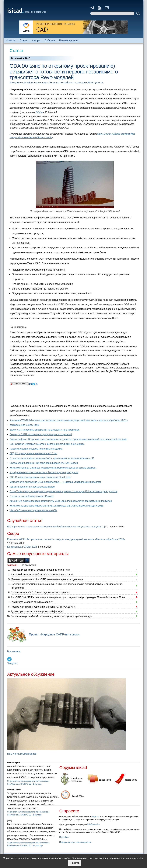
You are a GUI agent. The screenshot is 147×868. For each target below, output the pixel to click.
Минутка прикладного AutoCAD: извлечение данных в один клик (47, 579)
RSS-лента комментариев (22, 754)
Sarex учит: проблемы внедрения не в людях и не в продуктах (44, 430)
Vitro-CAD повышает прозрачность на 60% (33, 510)
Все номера (14, 651)
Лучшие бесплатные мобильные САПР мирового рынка (42, 575)
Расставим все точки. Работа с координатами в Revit (40, 570)
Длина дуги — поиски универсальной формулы (38, 611)
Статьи (24, 40)
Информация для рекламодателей (75, 842)
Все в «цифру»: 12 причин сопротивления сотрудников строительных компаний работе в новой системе (68, 439)
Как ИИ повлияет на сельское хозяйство (32, 487)
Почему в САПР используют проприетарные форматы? (41, 434)
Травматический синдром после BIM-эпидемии (36, 449)
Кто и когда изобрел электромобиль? (32, 602)
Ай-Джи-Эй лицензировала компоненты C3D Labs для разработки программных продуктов (61, 501)
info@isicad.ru (94, 824)
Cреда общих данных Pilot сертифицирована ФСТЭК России (44, 463)
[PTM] (9, 821)
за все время (29, 565)
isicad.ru (96, 817)
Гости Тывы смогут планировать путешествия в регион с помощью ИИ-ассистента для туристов (63, 491)
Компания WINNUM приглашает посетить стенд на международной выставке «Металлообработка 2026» (69, 420)
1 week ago (38, 846)
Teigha (39, 112)
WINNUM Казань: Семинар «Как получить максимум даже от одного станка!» (53, 468)
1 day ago (37, 784)
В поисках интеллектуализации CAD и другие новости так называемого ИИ (52, 458)
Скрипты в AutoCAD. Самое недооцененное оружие (40, 592)
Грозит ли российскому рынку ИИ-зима (31, 496)
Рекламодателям (69, 40)
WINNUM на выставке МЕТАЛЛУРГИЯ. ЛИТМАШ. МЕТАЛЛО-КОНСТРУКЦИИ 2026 (56, 506)
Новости (10, 40)
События (50, 40)
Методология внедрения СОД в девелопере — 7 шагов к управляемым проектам (55, 482)
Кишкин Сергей (14, 763)
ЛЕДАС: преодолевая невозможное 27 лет (33, 453)
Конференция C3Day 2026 (24, 425)
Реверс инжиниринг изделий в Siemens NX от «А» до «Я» (43, 607)
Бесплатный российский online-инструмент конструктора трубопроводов (52, 616)
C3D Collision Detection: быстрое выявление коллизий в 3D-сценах (47, 444)
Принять (75, 863)
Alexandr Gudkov (14, 790)
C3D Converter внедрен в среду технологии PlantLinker (40, 477)
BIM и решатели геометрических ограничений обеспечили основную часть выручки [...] (56, 527)
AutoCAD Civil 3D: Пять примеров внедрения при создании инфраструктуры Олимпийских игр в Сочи (68, 597)
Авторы (36, 40)
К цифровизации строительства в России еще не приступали (44, 472)
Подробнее (64, 837)
